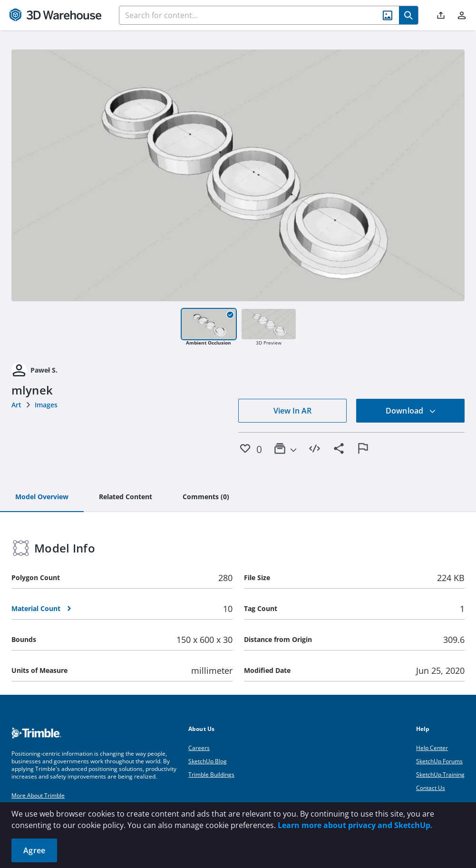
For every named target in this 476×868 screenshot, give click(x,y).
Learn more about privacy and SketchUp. (355, 825)
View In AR (292, 411)
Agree (34, 850)
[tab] (42, 497)
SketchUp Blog (208, 761)
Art (16, 405)
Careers (199, 748)
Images (46, 405)
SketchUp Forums (439, 761)
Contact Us (431, 788)
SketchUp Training (440, 774)
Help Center (432, 748)
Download (411, 411)
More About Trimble (38, 795)
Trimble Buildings (211, 774)
